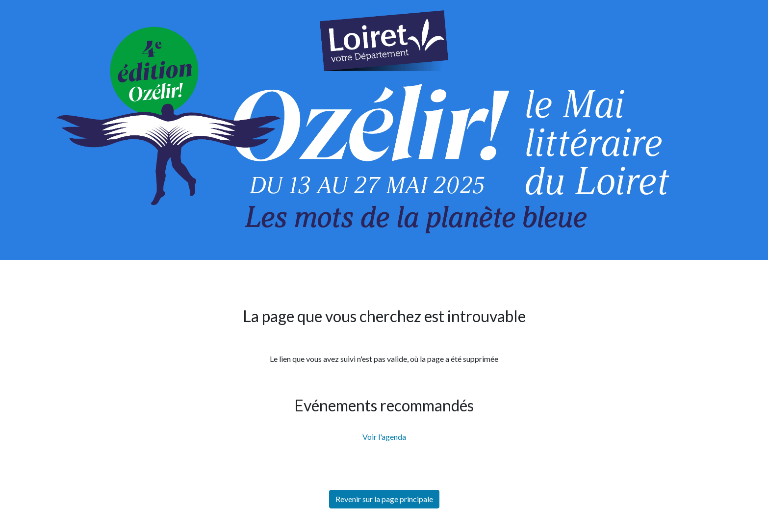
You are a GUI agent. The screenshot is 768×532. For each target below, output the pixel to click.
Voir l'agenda (384, 437)
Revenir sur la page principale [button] (384, 499)
